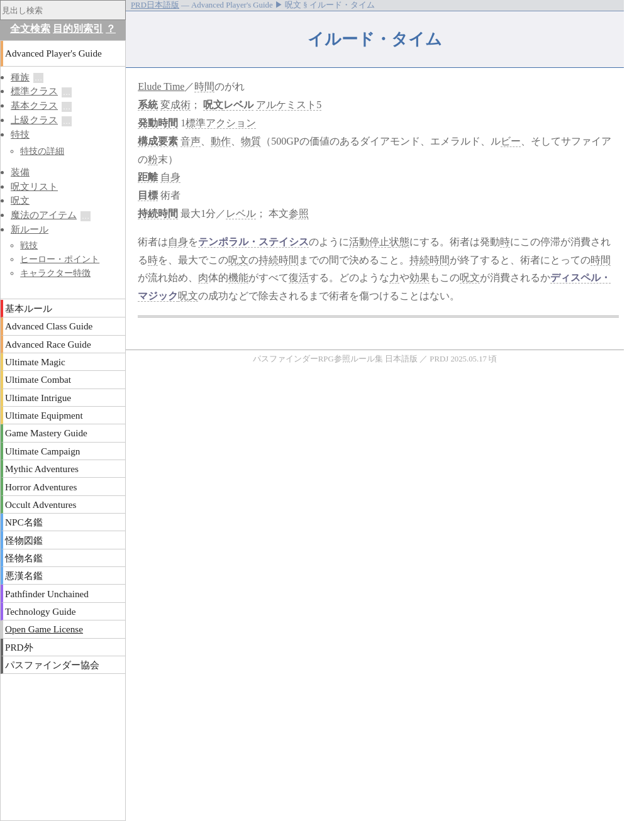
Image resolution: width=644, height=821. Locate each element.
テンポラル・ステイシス (253, 242)
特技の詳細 (42, 151)
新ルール (30, 229)
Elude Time (161, 86)
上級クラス (34, 120)
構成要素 (158, 141)
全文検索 (30, 29)
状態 (399, 242)
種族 (20, 77)
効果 (419, 278)
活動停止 (369, 242)
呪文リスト (34, 186)
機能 (238, 278)
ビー (511, 141)
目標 (148, 195)
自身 (170, 177)
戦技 (29, 245)
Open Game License (44, 629)
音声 (191, 141)
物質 (251, 141)
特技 (20, 134)
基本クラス (34, 105)
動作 (221, 141)
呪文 (213, 105)
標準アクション (221, 123)
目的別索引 (78, 29)
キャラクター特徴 (55, 273)
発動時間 (158, 123)
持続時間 (158, 213)
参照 (299, 213)
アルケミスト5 (289, 105)
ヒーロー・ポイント (60, 259)
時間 (204, 86)
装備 (20, 172)
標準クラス (34, 91)
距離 (148, 177)
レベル (238, 105)
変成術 (175, 105)
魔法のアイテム (44, 215)
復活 (299, 278)
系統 (148, 105)
